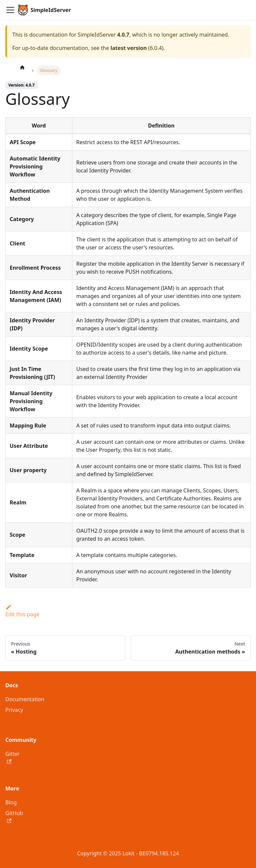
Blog (11, 802)
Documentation (25, 699)
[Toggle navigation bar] (10, 10)
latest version (128, 48)
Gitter (12, 757)
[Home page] (22, 67)
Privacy (14, 710)
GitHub (14, 816)
